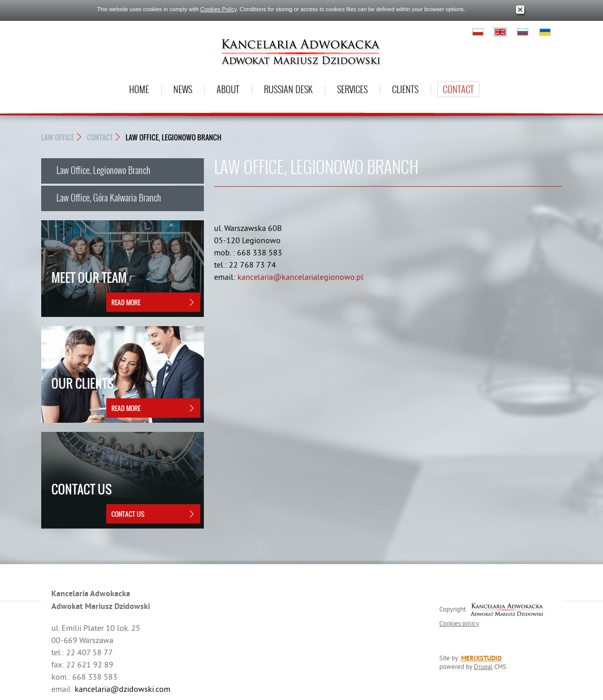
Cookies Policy (218, 9)
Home (139, 89)
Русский (523, 32)
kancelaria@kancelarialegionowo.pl (300, 277)
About (228, 89)
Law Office (58, 137)
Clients (405, 89)
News (183, 89)
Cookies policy (459, 623)
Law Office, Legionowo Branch (173, 137)
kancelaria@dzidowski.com (123, 689)
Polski (478, 32)
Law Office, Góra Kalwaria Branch (109, 197)
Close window (520, 10)
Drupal (483, 666)
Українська (545, 32)
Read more (126, 302)
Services (352, 89)
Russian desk (288, 89)
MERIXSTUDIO (481, 658)
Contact (458, 89)
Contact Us (128, 514)
